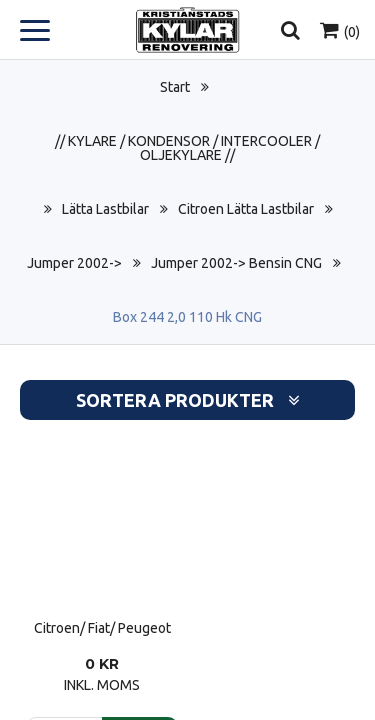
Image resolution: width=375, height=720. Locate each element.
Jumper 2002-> (74, 263)
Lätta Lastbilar (105, 209)
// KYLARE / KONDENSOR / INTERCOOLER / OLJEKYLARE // (187, 148)
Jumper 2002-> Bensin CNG (236, 263)
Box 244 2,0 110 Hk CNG (187, 317)
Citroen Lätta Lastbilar (246, 209)
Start (175, 87)
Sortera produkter (188, 400)
